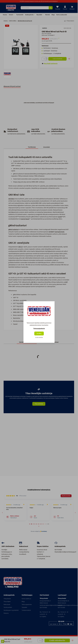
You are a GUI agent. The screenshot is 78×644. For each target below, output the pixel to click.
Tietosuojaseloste (39, 329)
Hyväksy (39, 333)
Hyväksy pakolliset (39, 337)
